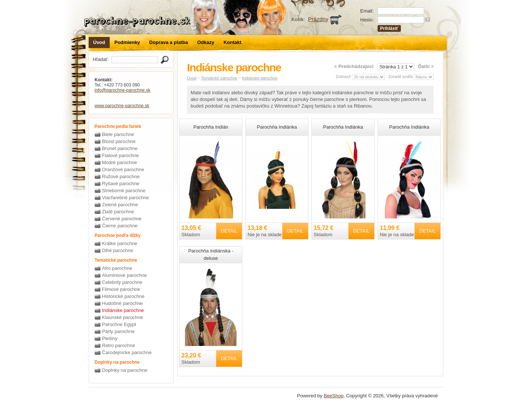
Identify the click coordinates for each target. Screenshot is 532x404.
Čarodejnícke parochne (127, 352)
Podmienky (127, 42)
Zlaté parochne (118, 212)
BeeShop (334, 396)
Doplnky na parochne (125, 370)
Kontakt (232, 42)
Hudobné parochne (122, 303)
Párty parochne (118, 331)
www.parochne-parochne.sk (122, 106)
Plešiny (110, 338)
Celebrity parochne (122, 282)
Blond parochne (119, 141)
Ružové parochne (121, 176)
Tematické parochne (219, 78)
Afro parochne (117, 268)
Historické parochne (123, 296)
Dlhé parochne (118, 250)
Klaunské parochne (122, 317)
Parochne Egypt (119, 324)
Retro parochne (119, 345)
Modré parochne (120, 162)
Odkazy (206, 42)
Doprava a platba (169, 42)
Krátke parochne (120, 243)
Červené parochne (122, 219)
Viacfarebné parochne (125, 198)
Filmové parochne (121, 289)
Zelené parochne (120, 205)
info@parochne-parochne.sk (122, 90)
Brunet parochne (120, 148)
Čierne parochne (120, 226)
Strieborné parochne (124, 191)
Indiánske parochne (123, 310)
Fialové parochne (120, 155)
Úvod (99, 42)
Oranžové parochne (123, 169)
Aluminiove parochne (124, 275)
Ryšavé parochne (121, 184)
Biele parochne (118, 134)
